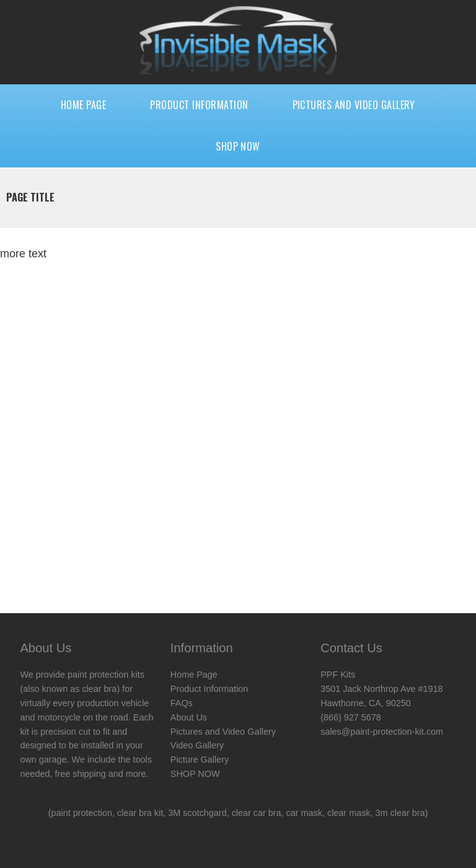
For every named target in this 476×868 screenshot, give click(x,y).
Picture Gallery (200, 759)
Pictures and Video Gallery (354, 105)
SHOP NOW (238, 146)
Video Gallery (197, 745)
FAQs (182, 703)
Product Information (199, 105)
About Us (189, 717)
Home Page (83, 105)
